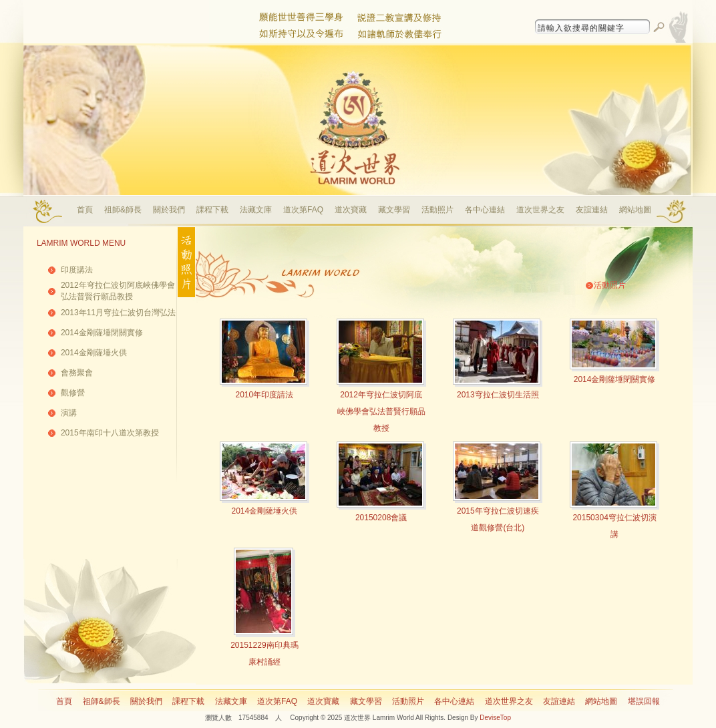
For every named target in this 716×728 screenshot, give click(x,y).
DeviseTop (495, 718)
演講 (69, 413)
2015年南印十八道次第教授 (110, 433)
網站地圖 (635, 210)
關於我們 (169, 210)
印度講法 (77, 270)
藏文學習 (394, 210)
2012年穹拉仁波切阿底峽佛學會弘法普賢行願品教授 (381, 411)
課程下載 (212, 210)
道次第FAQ (303, 210)
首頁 (85, 210)
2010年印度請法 (265, 395)
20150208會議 (381, 518)
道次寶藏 (351, 210)
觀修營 (73, 393)
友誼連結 (592, 210)
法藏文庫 (256, 210)
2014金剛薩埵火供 (94, 353)
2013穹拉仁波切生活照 (498, 395)
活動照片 (437, 210)
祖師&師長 (123, 210)
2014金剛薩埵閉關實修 (102, 333)
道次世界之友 (540, 210)
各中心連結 (485, 210)
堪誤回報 (644, 701)
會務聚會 (77, 373)
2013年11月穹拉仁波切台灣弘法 (118, 313)
